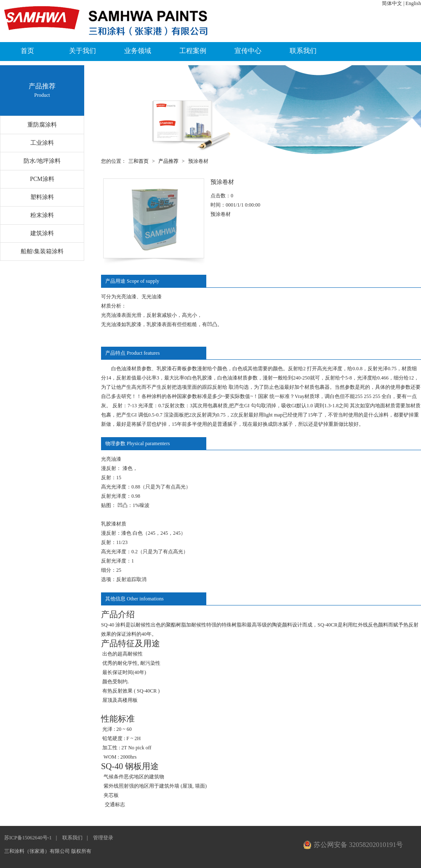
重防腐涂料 (42, 125)
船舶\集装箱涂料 (42, 251)
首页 (27, 51)
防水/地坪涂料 (42, 161)
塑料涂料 (42, 197)
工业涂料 (42, 143)
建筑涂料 (42, 233)
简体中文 (392, 3)
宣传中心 (248, 51)
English (413, 3)
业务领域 (138, 51)
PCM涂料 (42, 179)
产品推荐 (168, 161)
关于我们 (83, 51)
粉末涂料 (42, 215)
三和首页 (139, 161)
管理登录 (103, 838)
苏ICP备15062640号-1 (28, 838)
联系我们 (303, 51)
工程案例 (193, 51)
